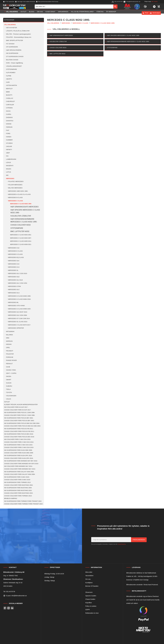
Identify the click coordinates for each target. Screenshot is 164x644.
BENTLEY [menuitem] (9, 89)
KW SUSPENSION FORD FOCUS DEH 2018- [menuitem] (19, 434)
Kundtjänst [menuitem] (50, 13)
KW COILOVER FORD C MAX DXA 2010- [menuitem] (18, 439)
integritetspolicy (122, 544)
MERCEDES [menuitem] (10, 179)
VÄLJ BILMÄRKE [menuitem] (12, 13)
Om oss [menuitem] (40, 13)
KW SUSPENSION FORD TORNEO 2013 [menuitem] (17, 482)
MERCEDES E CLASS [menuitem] (15, 251)
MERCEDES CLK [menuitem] (14, 264)
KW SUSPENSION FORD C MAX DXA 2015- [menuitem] (18, 445)
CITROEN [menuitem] (9, 108)
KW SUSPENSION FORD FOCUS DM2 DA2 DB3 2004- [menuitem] (22, 423)
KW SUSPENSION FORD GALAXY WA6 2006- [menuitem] (19, 472)
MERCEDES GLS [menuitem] (14, 293)
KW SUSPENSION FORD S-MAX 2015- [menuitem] (17, 477)
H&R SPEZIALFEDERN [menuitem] (14, 50)
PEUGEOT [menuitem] (10, 351)
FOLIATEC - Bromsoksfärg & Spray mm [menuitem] (19, 37)
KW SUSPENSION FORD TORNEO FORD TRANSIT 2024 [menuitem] (23, 501)
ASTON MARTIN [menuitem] (12, 85)
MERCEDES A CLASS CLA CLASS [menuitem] (19, 194)
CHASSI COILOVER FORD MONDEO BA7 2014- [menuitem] (20, 469)
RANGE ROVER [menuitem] (11, 360)
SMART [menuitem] (9, 380)
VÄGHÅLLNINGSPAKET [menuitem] (14, 66)
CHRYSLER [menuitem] (10, 105)
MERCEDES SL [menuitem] (13, 270)
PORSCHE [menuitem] (10, 357)
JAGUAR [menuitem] (9, 146)
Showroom (89, 592)
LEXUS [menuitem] (9, 162)
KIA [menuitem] (7, 156)
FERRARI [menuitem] (9, 127)
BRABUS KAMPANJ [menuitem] (11, 498)
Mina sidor (89, 572)
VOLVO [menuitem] (9, 399)
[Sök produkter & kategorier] (74, 7)
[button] (154, 7)
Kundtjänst (89, 583)
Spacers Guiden (91, 596)
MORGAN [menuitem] (9, 341)
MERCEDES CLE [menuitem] (14, 248)
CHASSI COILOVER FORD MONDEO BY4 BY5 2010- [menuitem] (21, 464)
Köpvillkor (89, 603)
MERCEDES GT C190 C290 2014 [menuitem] (19, 318)
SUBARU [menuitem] (9, 386)
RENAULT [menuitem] (9, 364)
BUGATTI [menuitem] (9, 95)
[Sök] (115, 7)
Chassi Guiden (90, 599)
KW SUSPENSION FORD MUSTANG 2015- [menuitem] (18, 490)
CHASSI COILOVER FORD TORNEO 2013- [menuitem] (18, 496)
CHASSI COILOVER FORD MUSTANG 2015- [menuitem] (19, 493)
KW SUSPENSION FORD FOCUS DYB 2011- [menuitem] (19, 429)
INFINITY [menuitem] (9, 150)
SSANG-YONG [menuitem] (11, 370)
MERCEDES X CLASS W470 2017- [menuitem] (19, 325)
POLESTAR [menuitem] (10, 354)
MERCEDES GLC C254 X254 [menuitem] (18, 283)
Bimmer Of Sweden (92, 586)
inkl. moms (155, 2)
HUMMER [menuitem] (9, 140)
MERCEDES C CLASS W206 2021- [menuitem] (21, 244)
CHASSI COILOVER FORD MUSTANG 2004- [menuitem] (19, 485)
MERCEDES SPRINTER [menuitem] (16, 328)
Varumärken (89, 576)
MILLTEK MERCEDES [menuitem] (15, 188)
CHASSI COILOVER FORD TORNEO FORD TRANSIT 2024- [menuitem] (24, 504)
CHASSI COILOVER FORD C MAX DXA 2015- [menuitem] (19, 447)
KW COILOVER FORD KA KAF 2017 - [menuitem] (16, 407)
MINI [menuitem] (8, 338)
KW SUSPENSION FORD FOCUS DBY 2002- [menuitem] (19, 418)
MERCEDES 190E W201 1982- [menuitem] (18, 191)
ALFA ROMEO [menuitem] (11, 73)
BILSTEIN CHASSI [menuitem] (12, 60)
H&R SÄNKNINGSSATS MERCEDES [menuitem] (24, 207)
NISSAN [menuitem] (9, 344)
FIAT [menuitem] (8, 130)
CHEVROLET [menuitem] (11, 101)
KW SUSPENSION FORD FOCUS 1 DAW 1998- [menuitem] (20, 412)
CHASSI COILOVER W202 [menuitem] (21, 225)
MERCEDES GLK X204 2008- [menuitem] (18, 315)
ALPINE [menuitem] (9, 76)
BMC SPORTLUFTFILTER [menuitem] (15, 40)
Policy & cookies (91, 606)
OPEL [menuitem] (8, 348)
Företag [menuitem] (100, 13)
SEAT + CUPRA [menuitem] (11, 373)
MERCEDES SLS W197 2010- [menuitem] (18, 312)
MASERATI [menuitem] (10, 166)
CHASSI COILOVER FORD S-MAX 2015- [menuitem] (17, 480)
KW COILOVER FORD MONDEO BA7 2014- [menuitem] (18, 466)
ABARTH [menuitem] (9, 79)
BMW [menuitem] (8, 92)
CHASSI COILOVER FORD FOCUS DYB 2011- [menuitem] (19, 431)
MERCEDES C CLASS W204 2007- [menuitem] (21, 238)
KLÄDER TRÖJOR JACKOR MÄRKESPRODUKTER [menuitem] (21, 405)
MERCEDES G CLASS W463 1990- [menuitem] (20, 296)
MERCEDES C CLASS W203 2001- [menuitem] (21, 235)
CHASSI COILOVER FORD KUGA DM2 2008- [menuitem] (19, 453)
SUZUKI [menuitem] (9, 383)
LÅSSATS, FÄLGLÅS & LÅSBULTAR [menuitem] (18, 31)
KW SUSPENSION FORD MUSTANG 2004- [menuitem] (18, 488)
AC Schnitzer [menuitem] (10, 44)
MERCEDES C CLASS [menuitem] (15, 201)
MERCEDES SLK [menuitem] (14, 261)
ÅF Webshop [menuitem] (111, 13)
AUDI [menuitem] (8, 82)
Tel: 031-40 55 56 (9, 592)
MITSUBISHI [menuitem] (10, 331)
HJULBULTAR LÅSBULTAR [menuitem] (21, 216)
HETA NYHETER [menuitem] (12, 28)
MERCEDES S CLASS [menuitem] (15, 254)
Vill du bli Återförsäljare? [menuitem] (82, 13)
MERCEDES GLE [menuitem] (14, 277)
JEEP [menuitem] (8, 153)
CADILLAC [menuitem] (10, 98)
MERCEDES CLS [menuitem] (14, 267)
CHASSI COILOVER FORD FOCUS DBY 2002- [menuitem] (19, 421)
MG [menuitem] (7, 175)
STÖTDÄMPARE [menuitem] (12, 69)
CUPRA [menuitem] (9, 114)
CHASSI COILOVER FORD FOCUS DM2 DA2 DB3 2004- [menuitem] (22, 426)
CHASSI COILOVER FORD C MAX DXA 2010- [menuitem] (19, 442)
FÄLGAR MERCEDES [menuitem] (15, 185)
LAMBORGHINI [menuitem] (11, 159)
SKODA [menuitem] (9, 376)
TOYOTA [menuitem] (9, 392)
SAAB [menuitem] (8, 367)
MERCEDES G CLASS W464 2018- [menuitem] (20, 299)
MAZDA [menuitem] (9, 169)
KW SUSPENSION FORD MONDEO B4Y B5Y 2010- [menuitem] (21, 461)
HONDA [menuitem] (9, 137)
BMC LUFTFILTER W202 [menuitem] (20, 231)
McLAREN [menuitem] (9, 335)
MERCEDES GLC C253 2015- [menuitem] (18, 273)
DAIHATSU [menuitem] (10, 121)
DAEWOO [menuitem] (9, 117)
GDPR (88, 610)
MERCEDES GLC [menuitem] (14, 290)
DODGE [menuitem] (9, 124)
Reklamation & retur (92, 613)
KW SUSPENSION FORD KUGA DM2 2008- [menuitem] (18, 450)
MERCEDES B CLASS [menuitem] (15, 198)
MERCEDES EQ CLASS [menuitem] (16, 257)
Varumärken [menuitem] (63, 13)
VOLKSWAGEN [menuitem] (11, 396)
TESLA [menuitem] (8, 389)
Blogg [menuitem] (32, 13)
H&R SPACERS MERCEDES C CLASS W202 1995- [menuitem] (25, 211)
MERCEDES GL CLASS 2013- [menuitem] (18, 322)
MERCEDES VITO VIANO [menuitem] (16, 306)
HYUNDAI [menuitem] (9, 143)
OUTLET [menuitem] (24, 13)
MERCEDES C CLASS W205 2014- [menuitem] (21, 241)
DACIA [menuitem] (8, 111)
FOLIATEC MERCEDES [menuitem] (16, 181)
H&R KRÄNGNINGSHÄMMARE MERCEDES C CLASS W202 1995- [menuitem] (24, 220)
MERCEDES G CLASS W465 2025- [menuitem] (20, 309)
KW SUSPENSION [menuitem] (12, 53)
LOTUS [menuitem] (9, 172)
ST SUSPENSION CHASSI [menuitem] (15, 56)
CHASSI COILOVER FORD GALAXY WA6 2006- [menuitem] (20, 474)
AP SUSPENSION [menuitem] (12, 47)
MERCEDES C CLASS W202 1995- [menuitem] (21, 204)
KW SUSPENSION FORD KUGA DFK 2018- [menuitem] (18, 456)
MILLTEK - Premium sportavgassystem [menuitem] (18, 34)
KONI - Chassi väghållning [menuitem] (14, 63)
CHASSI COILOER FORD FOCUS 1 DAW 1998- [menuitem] (20, 415)
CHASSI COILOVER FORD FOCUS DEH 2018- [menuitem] (19, 437)
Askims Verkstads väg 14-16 (13, 583)
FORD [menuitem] (8, 134)
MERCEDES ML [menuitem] (13, 302)
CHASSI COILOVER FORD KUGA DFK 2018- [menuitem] (19, 458)
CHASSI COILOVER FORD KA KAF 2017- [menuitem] (18, 410)
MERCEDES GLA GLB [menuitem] (15, 280)
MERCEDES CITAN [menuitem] (14, 286)
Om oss (88, 579)
